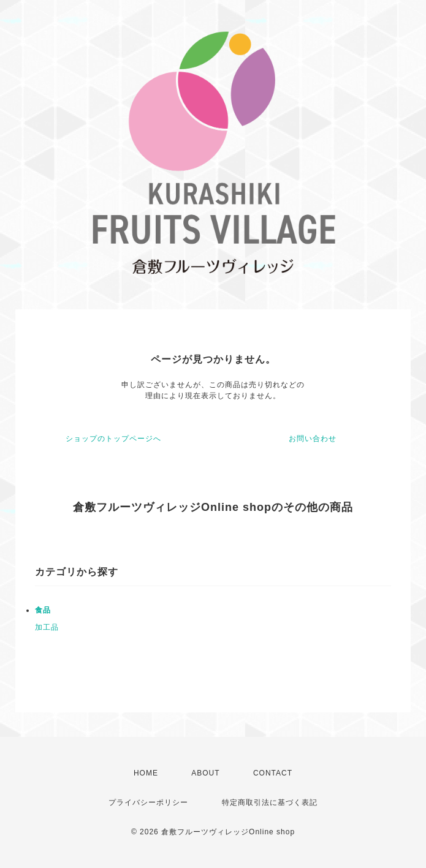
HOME (146, 773)
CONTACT (273, 773)
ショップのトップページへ (113, 439)
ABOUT (205, 773)
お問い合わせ (313, 439)
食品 (43, 610)
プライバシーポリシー (148, 802)
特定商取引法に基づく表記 (270, 802)
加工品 (47, 627)
